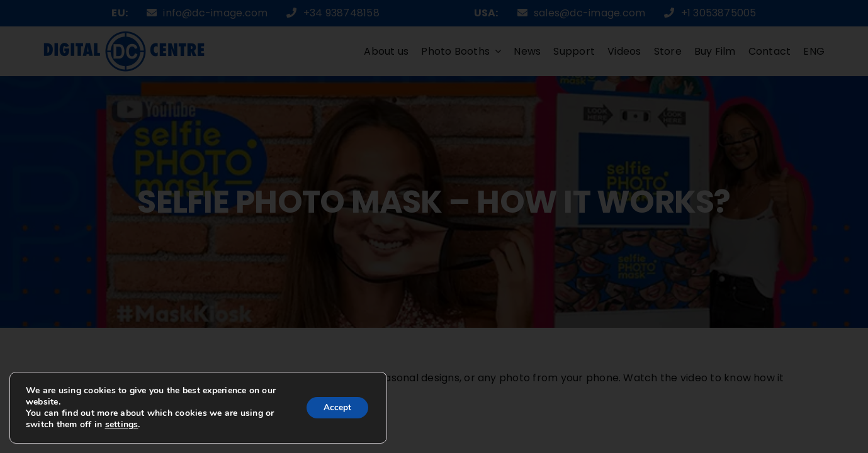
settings (132, 425)
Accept (335, 407)
